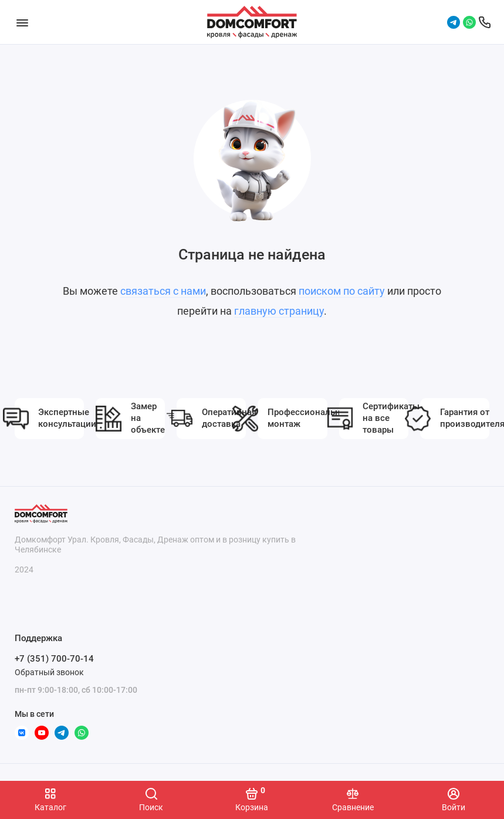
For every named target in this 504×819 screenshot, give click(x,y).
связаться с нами (163, 291)
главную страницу (279, 311)
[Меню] (22, 22)
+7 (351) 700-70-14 (54, 659)
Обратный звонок (49, 672)
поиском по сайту (342, 291)
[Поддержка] (485, 22)
